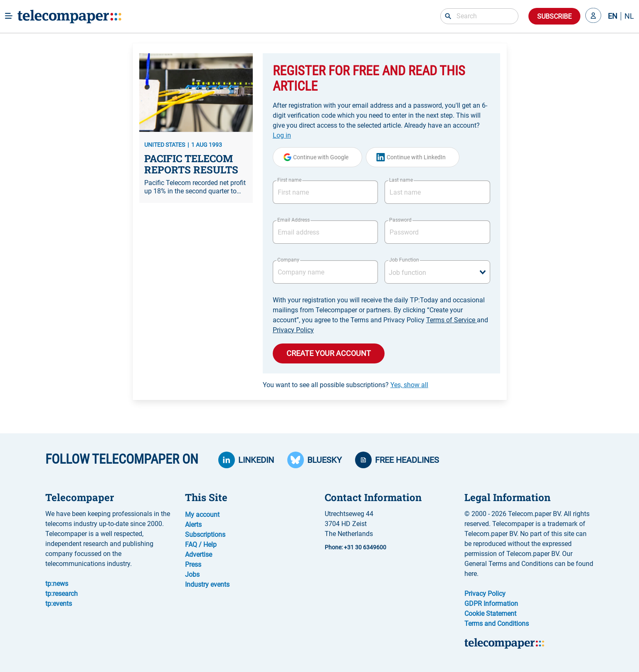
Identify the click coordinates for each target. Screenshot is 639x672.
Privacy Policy (293, 330)
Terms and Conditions (497, 624)
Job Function (404, 260)
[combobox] (437, 272)
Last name (401, 180)
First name (289, 180)
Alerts (193, 525)
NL (629, 16)
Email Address (294, 220)
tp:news (57, 584)
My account (202, 515)
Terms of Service (451, 320)
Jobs (192, 574)
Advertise (199, 555)
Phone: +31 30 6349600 (355, 547)
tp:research (62, 594)
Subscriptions (205, 535)
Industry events (207, 584)
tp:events (59, 604)
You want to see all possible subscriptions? (345, 385)
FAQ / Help (201, 545)
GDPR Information (491, 604)
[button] (593, 16)
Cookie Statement (490, 614)
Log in (282, 135)
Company (288, 260)
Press (193, 565)
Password (400, 220)
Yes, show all (409, 385)
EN (613, 16)
